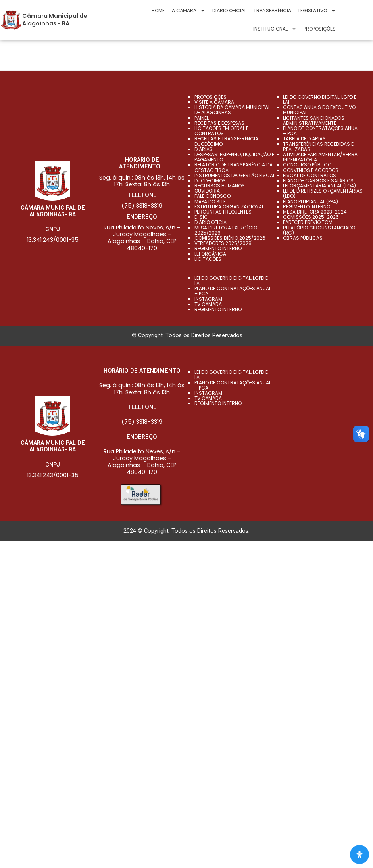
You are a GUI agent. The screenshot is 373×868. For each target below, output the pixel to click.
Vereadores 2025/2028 (223, 243)
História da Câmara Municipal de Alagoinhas (232, 110)
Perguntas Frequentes (223, 212)
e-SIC (201, 217)
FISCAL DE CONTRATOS (310, 175)
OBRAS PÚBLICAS (303, 238)
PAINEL (202, 118)
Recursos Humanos (220, 186)
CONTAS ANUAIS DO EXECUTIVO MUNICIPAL (319, 110)
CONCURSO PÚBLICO (307, 165)
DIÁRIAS (204, 149)
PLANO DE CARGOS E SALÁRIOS (318, 181)
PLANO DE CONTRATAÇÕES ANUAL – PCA (321, 131)
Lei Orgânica (210, 253)
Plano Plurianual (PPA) (311, 202)
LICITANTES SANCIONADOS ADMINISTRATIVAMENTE (314, 120)
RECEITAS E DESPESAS (219, 123)
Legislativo (317, 11)
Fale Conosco (212, 196)
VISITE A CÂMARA (214, 102)
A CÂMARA (188, 11)
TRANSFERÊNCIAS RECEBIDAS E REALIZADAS (318, 146)
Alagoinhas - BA (46, 23)
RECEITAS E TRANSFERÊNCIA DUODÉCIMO (226, 141)
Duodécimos (210, 181)
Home (158, 11)
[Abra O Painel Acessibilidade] (360, 855)
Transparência (272, 11)
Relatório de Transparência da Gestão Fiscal (234, 167)
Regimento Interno (218, 248)
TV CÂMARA (208, 304)
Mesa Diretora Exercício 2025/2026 (226, 230)
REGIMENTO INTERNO (307, 207)
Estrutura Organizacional (229, 207)
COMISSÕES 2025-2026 (311, 217)
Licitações (208, 259)
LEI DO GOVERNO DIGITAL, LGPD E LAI (320, 99)
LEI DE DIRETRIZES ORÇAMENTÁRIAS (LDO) (323, 193)
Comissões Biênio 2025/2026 (230, 238)
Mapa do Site (210, 202)
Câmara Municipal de (55, 16)
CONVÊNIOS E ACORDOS (311, 170)
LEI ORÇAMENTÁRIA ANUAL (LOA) (319, 186)
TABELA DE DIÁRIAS (304, 139)
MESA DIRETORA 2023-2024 (315, 212)
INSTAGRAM (208, 299)
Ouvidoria (207, 191)
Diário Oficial (229, 11)
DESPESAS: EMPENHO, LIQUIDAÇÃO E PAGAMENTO (234, 157)
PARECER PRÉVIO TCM (308, 222)
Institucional (275, 29)
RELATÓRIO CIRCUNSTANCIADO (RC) (319, 230)
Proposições (320, 29)
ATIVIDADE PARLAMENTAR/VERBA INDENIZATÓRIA (320, 157)
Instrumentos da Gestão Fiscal (235, 175)
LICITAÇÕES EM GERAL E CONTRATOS (221, 131)
